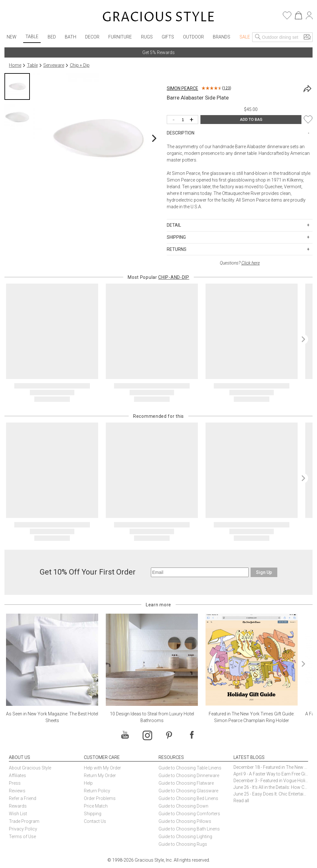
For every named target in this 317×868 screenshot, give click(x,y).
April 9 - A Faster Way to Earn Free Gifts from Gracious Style (271, 774)
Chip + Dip (80, 65)
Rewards (18, 806)
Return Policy (97, 791)
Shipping (93, 814)
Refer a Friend (23, 798)
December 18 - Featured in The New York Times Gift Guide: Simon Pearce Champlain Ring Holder (271, 767)
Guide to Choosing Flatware (186, 783)
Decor (92, 37)
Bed (52, 37)
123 (227, 88)
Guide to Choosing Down (183, 806)
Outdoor (193, 37)
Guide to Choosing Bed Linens (188, 798)
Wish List (18, 814)
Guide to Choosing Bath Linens (189, 829)
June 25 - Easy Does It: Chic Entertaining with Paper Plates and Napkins (271, 794)
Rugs (147, 37)
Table (32, 37)
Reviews (17, 791)
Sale (245, 37)
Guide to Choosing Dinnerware (189, 775)
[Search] (258, 37)
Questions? (240, 263)
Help (88, 783)
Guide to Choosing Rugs (183, 844)
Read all (241, 801)
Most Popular (158, 277)
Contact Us (95, 821)
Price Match (96, 806)
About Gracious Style (30, 768)
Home (15, 65)
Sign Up (264, 572)
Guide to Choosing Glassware (188, 791)
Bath (71, 37)
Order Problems (100, 798)
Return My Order (100, 775)
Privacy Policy (23, 829)
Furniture (120, 37)
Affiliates (17, 775)
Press (15, 783)
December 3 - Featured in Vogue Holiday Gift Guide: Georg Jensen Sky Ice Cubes (271, 781)
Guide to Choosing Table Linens (190, 768)
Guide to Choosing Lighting (186, 837)
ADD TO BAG (251, 120)
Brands (222, 37)
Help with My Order (102, 768)
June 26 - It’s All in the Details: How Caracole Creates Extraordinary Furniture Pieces (271, 787)
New (12, 37)
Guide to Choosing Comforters (189, 814)
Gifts (168, 37)
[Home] (158, 17)
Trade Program (24, 821)
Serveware (54, 65)
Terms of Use (22, 837)
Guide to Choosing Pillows (185, 821)
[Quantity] (184, 120)
